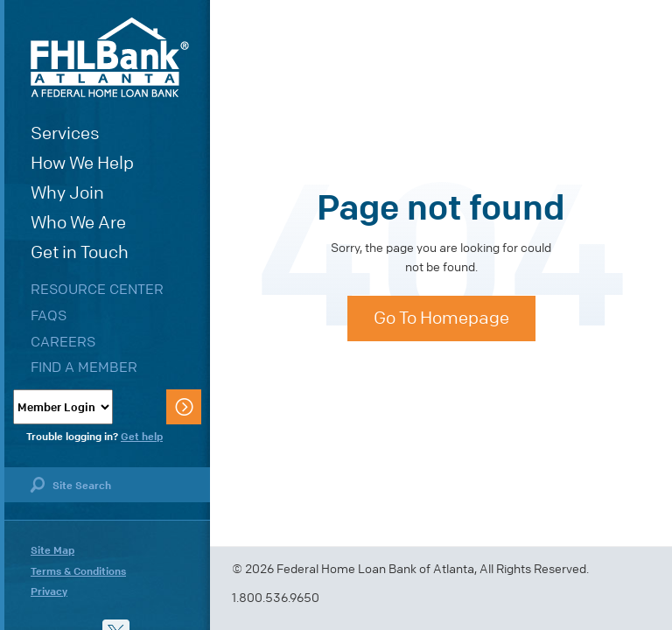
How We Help (82, 163)
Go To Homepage (441, 318)
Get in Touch (80, 252)
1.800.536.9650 (276, 598)
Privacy (49, 591)
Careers (63, 342)
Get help (142, 437)
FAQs (49, 315)
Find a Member (84, 367)
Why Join (67, 193)
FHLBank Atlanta (110, 57)
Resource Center (97, 289)
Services (65, 133)
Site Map (52, 550)
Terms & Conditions (78, 571)
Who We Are (78, 223)
